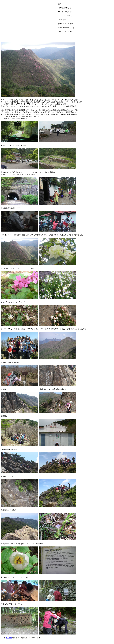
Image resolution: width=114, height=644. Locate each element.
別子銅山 (9, 638)
